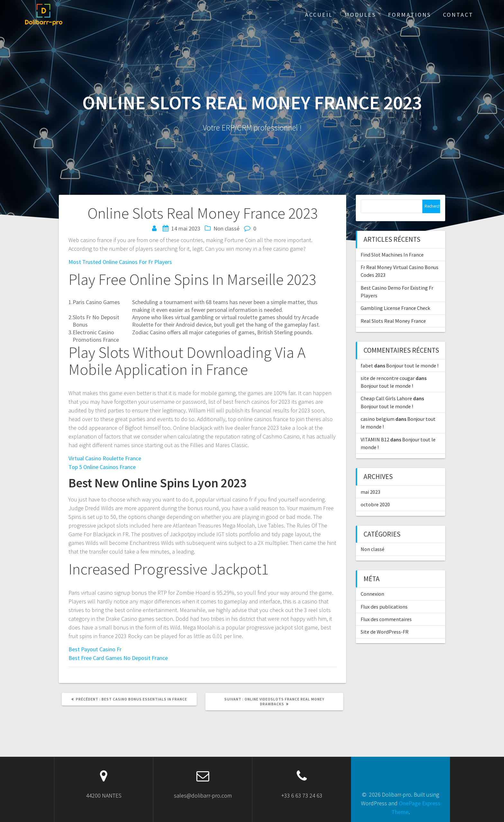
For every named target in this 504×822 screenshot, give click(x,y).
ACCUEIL (319, 15)
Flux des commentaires (386, 619)
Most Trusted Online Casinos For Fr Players (120, 262)
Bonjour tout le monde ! (412, 366)
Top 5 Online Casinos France (102, 467)
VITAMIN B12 (375, 439)
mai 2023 (370, 492)
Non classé (373, 549)
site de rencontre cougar (388, 378)
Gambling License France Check (395, 308)
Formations (410, 15)
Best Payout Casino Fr (95, 649)
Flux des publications (384, 607)
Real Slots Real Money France (393, 321)
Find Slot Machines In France (392, 255)
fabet (367, 366)
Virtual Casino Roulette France (105, 458)
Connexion (372, 594)
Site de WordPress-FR (385, 632)
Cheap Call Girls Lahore (386, 398)
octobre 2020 (375, 504)
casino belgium (378, 419)
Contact (458, 15)
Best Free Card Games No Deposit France (118, 658)
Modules (360, 15)
